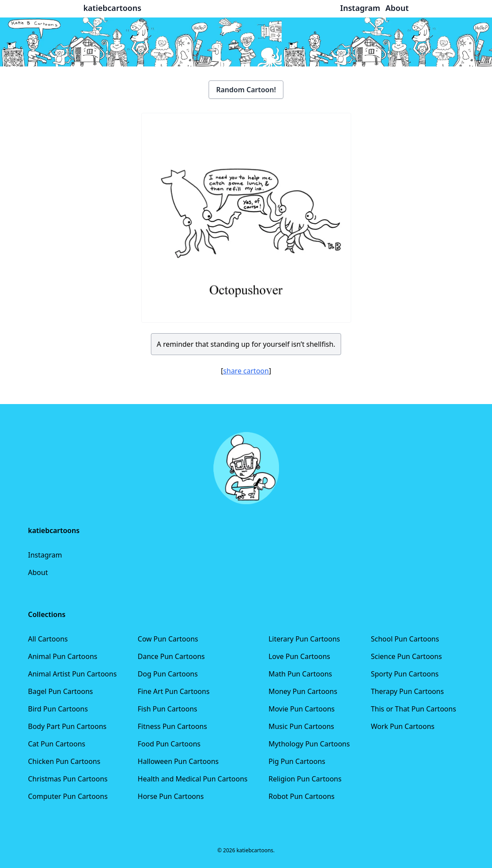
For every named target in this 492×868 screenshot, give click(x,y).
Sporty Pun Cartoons (405, 674)
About (38, 572)
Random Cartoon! (246, 90)
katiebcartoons (113, 8)
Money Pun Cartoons (303, 691)
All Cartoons (48, 639)
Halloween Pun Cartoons (178, 761)
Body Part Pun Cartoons (67, 726)
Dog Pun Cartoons (168, 674)
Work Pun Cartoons (403, 726)
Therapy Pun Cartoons (407, 691)
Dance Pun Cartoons (171, 656)
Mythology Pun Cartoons (309, 744)
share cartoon (246, 371)
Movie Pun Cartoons (302, 709)
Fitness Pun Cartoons (173, 726)
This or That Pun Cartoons (413, 709)
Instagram (45, 555)
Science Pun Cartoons (406, 656)
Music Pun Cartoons (301, 726)
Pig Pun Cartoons (297, 761)
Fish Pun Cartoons (167, 709)
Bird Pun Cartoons (58, 709)
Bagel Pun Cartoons (61, 691)
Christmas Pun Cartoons (68, 779)
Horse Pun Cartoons (171, 796)
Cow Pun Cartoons (168, 639)
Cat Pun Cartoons (57, 744)
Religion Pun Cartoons (305, 779)
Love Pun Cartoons (299, 656)
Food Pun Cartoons (169, 744)
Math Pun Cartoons (300, 674)
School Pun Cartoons (405, 639)
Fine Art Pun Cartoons (174, 691)
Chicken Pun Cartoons (64, 761)
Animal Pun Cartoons (63, 656)
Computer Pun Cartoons (68, 796)
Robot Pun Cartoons (302, 796)
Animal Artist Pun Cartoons (72, 674)
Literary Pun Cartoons (304, 639)
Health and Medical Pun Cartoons (193, 779)
